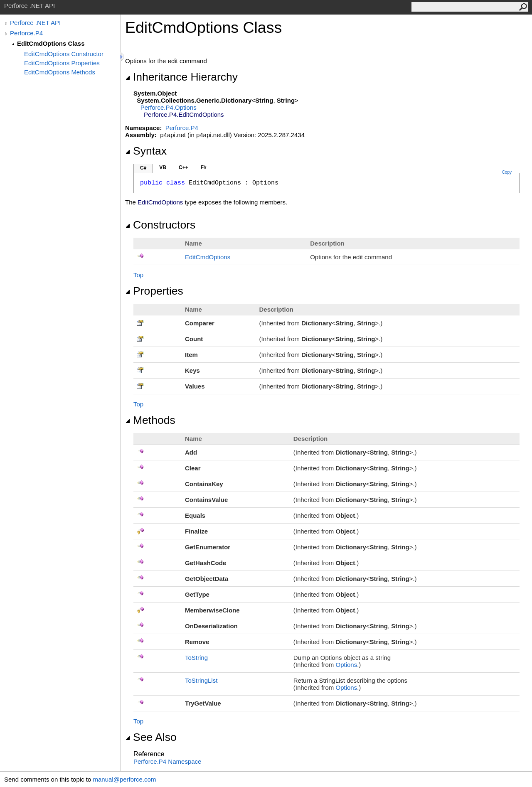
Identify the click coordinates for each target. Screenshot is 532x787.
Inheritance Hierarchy (181, 77)
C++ (183, 167)
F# (204, 167)
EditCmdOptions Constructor (64, 54)
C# (143, 168)
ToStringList (201, 680)
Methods (150, 420)
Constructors (160, 225)
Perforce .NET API (35, 23)
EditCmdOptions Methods (60, 72)
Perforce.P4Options (169, 107)
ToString (196, 658)
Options (346, 665)
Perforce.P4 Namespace (167, 761)
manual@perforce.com (124, 779)
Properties (154, 291)
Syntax (146, 151)
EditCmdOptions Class (51, 43)
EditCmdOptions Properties (62, 63)
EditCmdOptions (208, 257)
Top (138, 275)
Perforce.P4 (26, 33)
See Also (151, 737)
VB (163, 167)
